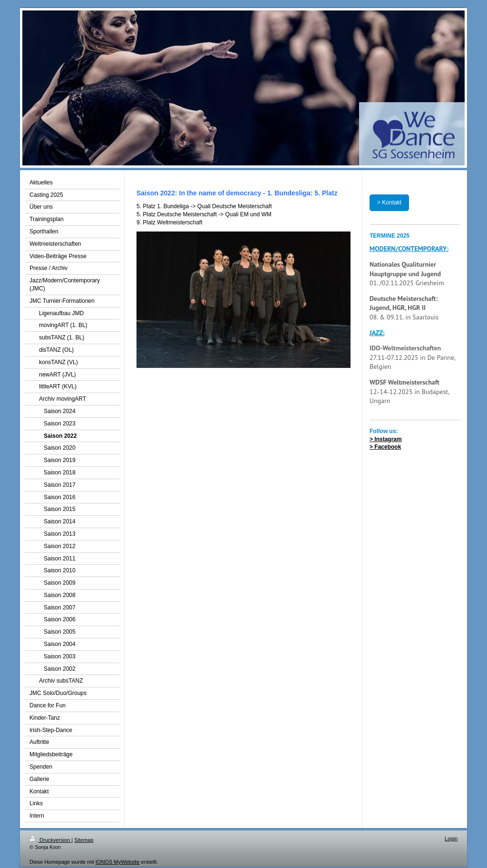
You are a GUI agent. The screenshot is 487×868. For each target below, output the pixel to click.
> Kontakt (389, 203)
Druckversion (50, 840)
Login (451, 839)
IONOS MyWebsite (118, 862)
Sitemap (84, 840)
